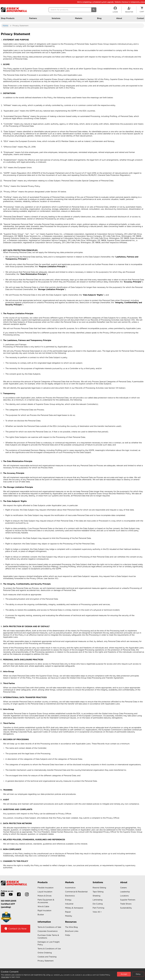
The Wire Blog (71, 927)
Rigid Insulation (44, 911)
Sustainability (126, 908)
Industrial (69, 904)
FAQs (68, 935)
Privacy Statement (46, 961)
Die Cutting (98, 904)
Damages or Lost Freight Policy (49, 943)
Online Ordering (45, 953)
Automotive (70, 888)
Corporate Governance (48, 931)
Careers (123, 888)
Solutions (56, 19)
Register (129, 10)
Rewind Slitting (99, 888)
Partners (33, 19)
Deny (138, 974)
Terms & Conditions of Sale (49, 927)
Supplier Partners (128, 900)
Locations (124, 896)
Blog (99, 19)
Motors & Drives (45, 896)
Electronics (70, 896)
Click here (5, 977)
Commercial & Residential (76, 892)
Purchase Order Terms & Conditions (48, 937)
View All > (97, 912)
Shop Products (8, 19)
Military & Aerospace (74, 908)
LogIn (115, 10)
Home (5, 26)
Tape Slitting (98, 892)
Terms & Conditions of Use (49, 949)
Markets (79, 19)
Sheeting (96, 896)
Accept (124, 974)
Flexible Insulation (46, 888)
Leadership (125, 892)
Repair (68, 912)
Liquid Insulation (45, 892)
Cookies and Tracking (47, 957)
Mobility (69, 916)
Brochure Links (72, 931)
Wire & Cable (43, 907)
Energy (68, 900)
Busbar (41, 915)
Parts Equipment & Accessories (46, 901)
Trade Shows (126, 904)
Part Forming (98, 908)
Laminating (98, 900)
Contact (140, 19)
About (119, 19)
